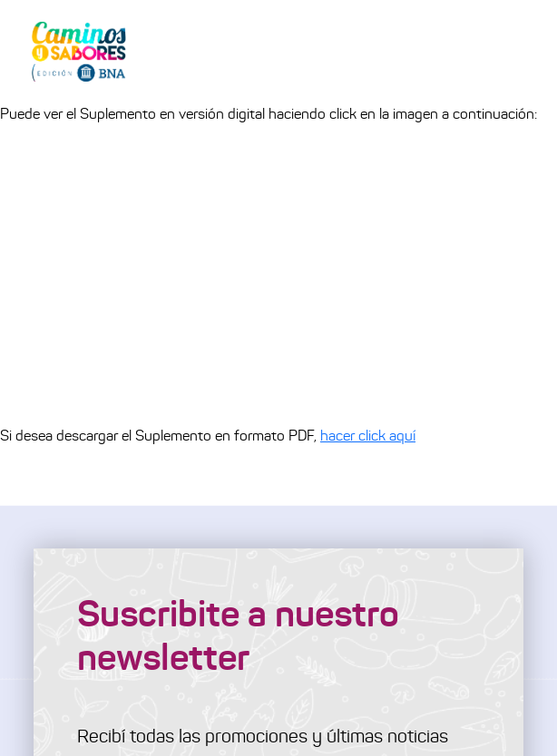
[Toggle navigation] (517, 51)
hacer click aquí (368, 436)
